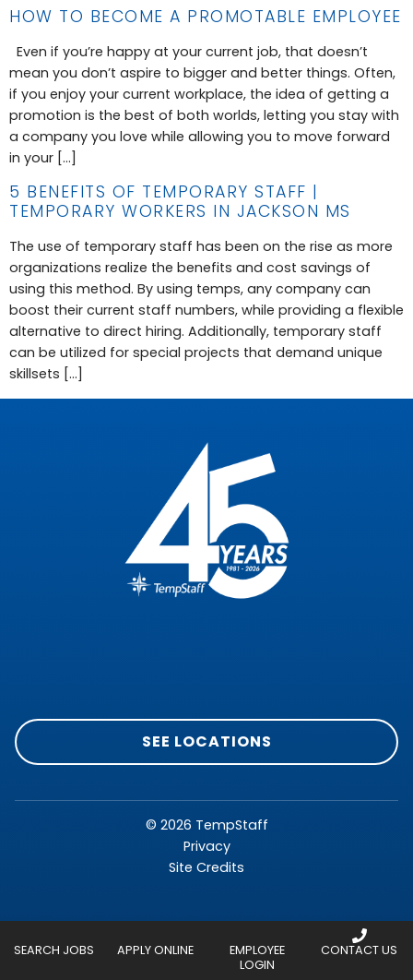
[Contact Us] (360, 936)
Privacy (207, 846)
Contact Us (359, 950)
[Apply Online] (156, 936)
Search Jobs (54, 950)
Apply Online (155, 950)
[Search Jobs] (53, 936)
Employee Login (257, 957)
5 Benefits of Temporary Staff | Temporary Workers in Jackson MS (180, 202)
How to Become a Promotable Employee (206, 17)
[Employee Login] (257, 936)
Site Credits (206, 867)
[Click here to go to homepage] (206, 524)
